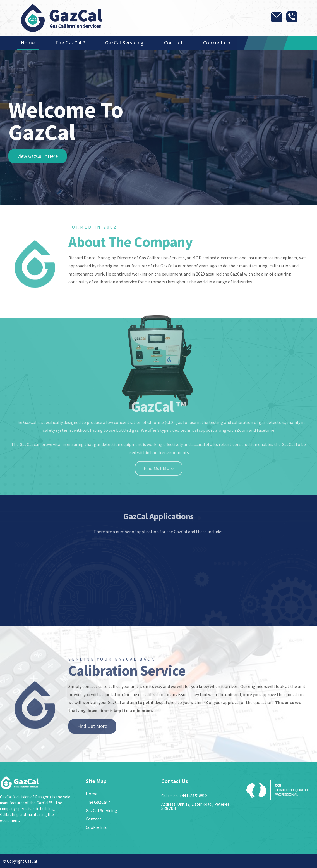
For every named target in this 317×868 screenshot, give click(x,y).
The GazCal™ (70, 43)
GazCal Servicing (124, 43)
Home (28, 43)
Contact (173, 43)
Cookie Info (217, 43)
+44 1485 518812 (193, 796)
